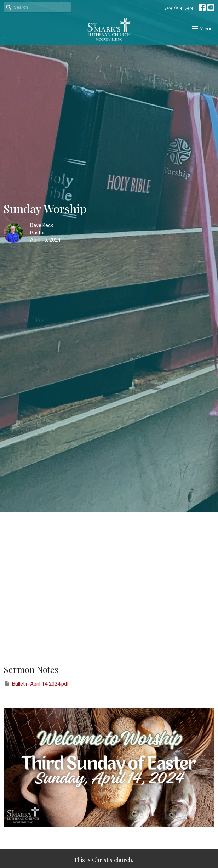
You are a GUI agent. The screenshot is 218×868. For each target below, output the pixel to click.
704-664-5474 (179, 7)
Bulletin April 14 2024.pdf (36, 683)
